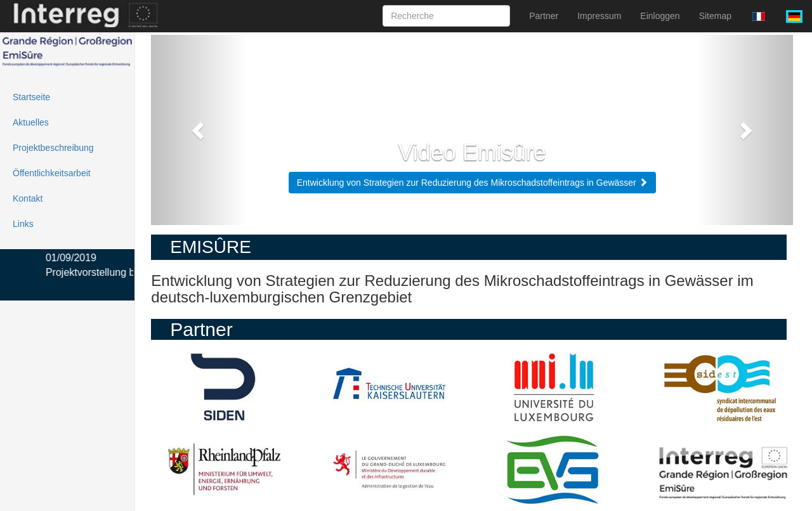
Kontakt (28, 198)
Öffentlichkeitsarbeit (52, 173)
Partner (544, 16)
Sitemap (715, 16)
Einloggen (660, 16)
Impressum (599, 16)
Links (23, 224)
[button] (199, 130)
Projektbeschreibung (53, 148)
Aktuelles (31, 122)
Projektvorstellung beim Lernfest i (123, 272)
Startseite (31, 97)
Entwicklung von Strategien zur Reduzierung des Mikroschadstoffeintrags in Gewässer (472, 183)
